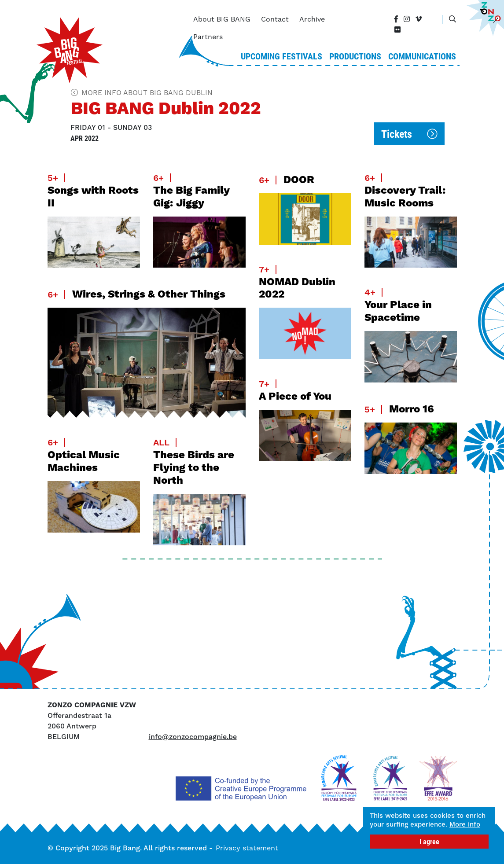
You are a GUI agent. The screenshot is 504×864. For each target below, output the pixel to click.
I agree (429, 841)
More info (388, 824)
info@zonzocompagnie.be (193, 737)
